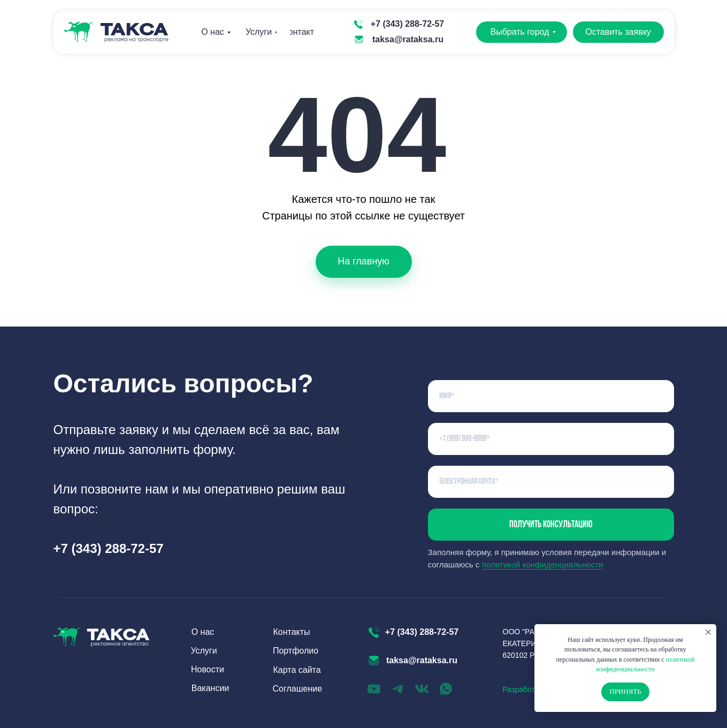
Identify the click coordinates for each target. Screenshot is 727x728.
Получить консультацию (551, 525)
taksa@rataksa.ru (408, 39)
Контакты (302, 32)
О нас (213, 32)
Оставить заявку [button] (618, 32)
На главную (363, 261)
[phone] (551, 439)
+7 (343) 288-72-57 (407, 24)
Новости (208, 669)
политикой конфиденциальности (543, 564)
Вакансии (211, 688)
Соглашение (298, 689)
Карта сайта (297, 670)
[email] (551, 482)
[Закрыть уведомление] (708, 632)
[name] (551, 396)
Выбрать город (519, 32)
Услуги (259, 32)
